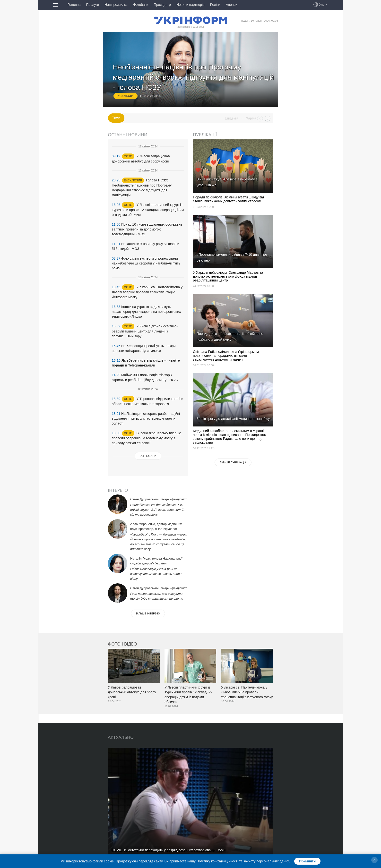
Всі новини (148, 456)
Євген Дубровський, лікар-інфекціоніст (159, 499)
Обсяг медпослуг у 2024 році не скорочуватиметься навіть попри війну (156, 574)
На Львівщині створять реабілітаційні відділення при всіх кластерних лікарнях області (146, 418)
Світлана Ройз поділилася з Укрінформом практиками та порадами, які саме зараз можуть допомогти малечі (226, 356)
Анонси (231, 5)
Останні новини (128, 135)
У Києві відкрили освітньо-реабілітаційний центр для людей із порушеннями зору (145, 331)
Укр (322, 4)
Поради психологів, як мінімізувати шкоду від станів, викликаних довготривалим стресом (228, 199)
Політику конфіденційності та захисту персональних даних (243, 861)
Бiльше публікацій (233, 462)
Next (268, 119)
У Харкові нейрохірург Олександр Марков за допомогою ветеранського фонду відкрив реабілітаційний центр (228, 276)
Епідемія (245, 118)
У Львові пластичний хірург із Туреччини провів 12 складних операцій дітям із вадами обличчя (148, 210)
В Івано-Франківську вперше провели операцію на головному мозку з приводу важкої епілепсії (146, 438)
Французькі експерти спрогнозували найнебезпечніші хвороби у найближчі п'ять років (146, 263)
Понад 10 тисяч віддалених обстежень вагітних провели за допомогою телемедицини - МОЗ (147, 229)
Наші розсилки (116, 5)
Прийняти (307, 861)
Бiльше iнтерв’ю (148, 613)
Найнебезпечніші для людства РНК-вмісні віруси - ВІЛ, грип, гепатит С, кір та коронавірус (157, 510)
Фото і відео (122, 644)
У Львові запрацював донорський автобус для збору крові (132, 692)
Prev (260, 119)
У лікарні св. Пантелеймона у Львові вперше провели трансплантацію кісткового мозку (147, 292)
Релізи (215, 5)
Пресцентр (162, 5)
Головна (74, 5)
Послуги (92, 5)
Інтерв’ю (118, 490)
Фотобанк (141, 5)
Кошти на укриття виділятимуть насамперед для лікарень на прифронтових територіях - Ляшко (146, 312)
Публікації (205, 135)
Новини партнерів (190, 5)
